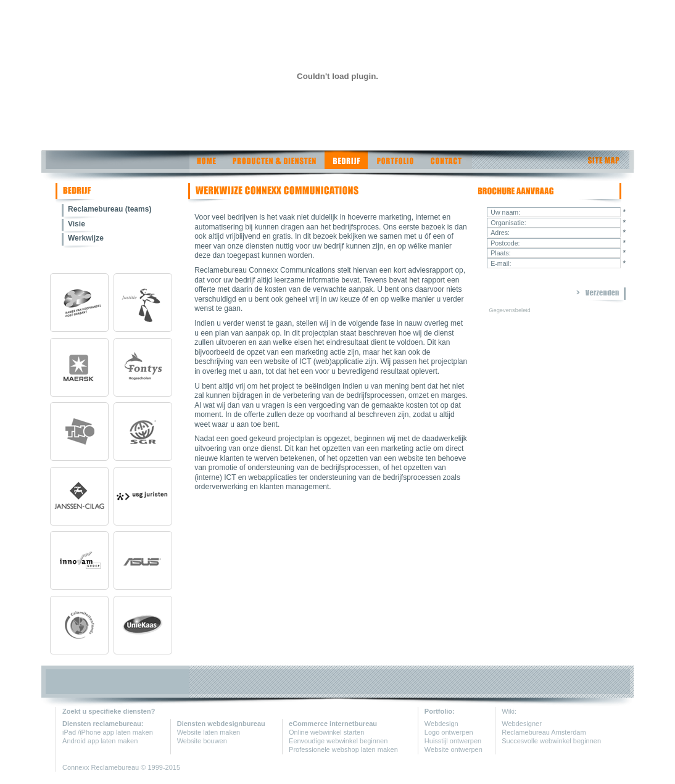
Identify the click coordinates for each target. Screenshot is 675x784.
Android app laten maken (100, 741)
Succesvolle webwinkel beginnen (551, 741)
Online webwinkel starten (326, 732)
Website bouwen (202, 741)
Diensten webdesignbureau (221, 724)
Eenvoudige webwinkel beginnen (338, 741)
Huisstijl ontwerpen (453, 741)
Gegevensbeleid (509, 310)
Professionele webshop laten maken (343, 749)
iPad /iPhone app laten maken (108, 732)
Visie (77, 224)
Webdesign (441, 724)
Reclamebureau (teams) (110, 209)
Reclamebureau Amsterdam (544, 732)
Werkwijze (86, 238)
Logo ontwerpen (449, 732)
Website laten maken (209, 732)
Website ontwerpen (453, 749)
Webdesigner (522, 724)
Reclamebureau (116, 767)
